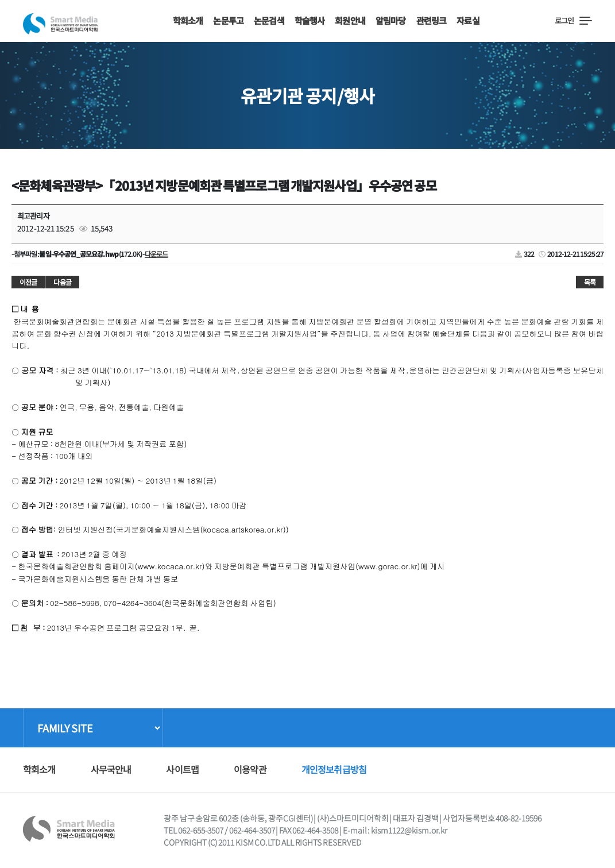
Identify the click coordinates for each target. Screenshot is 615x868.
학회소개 (188, 20)
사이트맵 (182, 769)
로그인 (564, 20)
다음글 (62, 282)
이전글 (28, 282)
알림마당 (391, 20)
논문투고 (228, 20)
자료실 (468, 20)
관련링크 (432, 20)
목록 (590, 282)
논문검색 (269, 20)
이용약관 (250, 769)
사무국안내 (111, 769)
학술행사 (310, 20)
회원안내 (350, 20)
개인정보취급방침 (334, 769)
